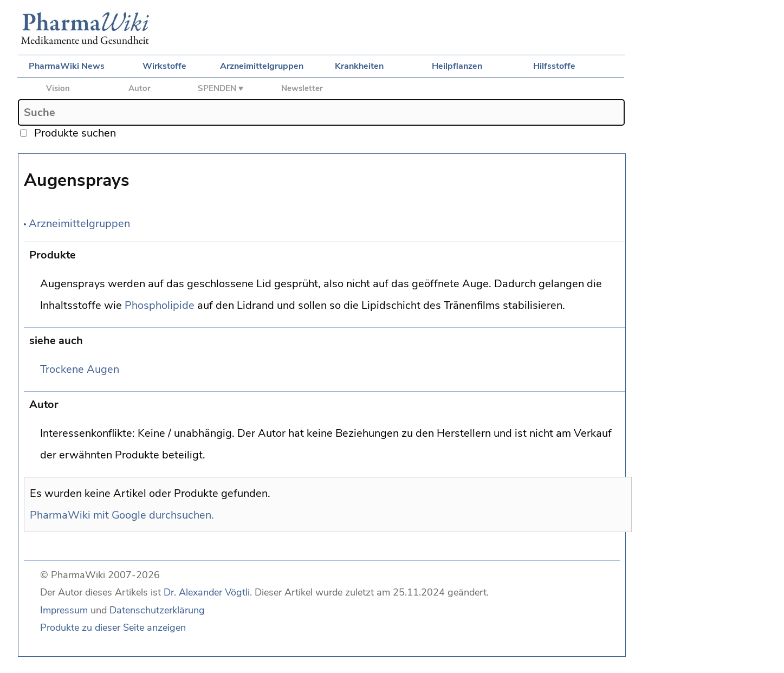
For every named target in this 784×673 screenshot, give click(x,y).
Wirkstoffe (164, 66)
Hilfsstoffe (554, 66)
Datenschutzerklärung (157, 610)
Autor (140, 88)
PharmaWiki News (67, 66)
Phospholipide (160, 305)
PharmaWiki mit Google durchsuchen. (122, 515)
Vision (58, 88)
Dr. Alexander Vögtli (207, 592)
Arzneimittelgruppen (262, 66)
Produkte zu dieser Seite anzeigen (113, 627)
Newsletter (302, 88)
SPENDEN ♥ (221, 88)
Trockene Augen (80, 369)
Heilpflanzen (457, 66)
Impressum (64, 610)
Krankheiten (359, 66)
